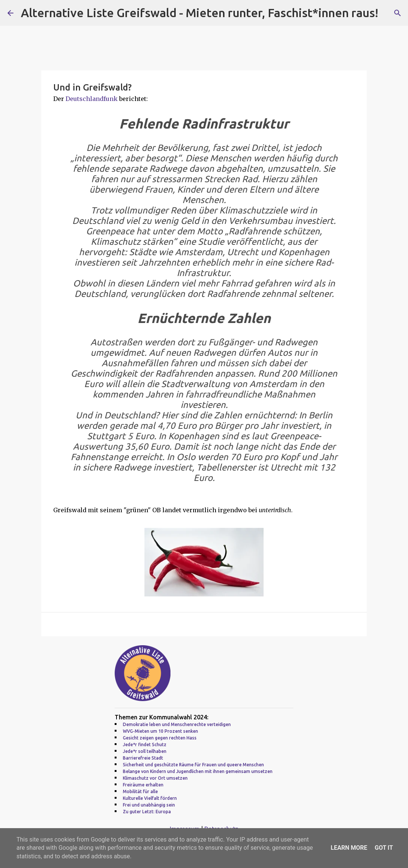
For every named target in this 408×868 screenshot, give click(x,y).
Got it (384, 848)
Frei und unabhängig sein (149, 805)
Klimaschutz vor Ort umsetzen (155, 778)
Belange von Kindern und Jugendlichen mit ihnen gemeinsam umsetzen (198, 771)
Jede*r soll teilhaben (145, 751)
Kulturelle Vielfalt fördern (150, 798)
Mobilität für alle (140, 791)
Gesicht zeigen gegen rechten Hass (160, 738)
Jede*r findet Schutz (145, 745)
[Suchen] (398, 13)
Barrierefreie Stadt (143, 758)
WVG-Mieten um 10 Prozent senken (160, 731)
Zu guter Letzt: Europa (147, 812)
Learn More (349, 848)
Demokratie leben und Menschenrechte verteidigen (177, 724)
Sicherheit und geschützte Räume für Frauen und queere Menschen (193, 765)
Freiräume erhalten (143, 785)
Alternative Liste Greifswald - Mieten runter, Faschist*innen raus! (200, 13)
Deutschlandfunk (92, 99)
